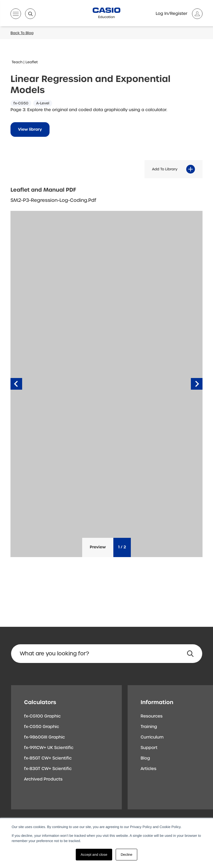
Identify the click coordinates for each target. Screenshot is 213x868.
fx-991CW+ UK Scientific (49, 748)
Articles (149, 769)
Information (157, 702)
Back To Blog (22, 33)
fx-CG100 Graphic (43, 716)
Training (149, 727)
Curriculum (152, 737)
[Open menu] (16, 15)
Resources (152, 716)
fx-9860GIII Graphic (45, 737)
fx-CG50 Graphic (42, 727)
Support (149, 748)
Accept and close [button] (94, 855)
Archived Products (43, 779)
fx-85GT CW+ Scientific (48, 758)
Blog (145, 758)
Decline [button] (126, 855)
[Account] (179, 14)
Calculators (40, 702)
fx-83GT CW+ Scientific (48, 769)
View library (30, 130)
